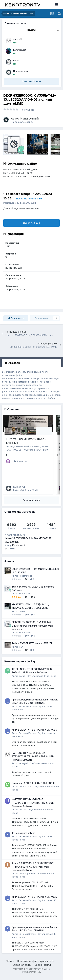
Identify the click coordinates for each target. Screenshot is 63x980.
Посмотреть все (32, 503)
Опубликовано (42, 679)
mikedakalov (26, 789)
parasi (22, 679)
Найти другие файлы (22, 122)
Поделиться (16, 318)
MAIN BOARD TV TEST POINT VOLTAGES (34, 733)
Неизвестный (20, 71)
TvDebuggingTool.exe (23, 836)
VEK (8, 446)
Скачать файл (32, 223)
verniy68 (18, 39)
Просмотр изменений (29, 199)
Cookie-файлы (43, 968)
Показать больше (32, 81)
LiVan (16, 60)
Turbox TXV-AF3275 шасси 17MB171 (32, 647)
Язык (10, 964)
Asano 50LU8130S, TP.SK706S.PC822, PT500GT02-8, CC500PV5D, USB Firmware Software (33, 870)
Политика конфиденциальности (36, 964)
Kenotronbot (20, 50)
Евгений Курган (27, 709)
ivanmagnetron (27, 876)
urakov (23, 813)
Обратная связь (22, 968)
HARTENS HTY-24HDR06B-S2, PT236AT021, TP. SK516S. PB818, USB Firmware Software (33, 760)
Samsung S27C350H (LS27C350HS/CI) (33, 786)
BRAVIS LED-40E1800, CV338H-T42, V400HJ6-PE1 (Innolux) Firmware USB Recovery (32, 629)
